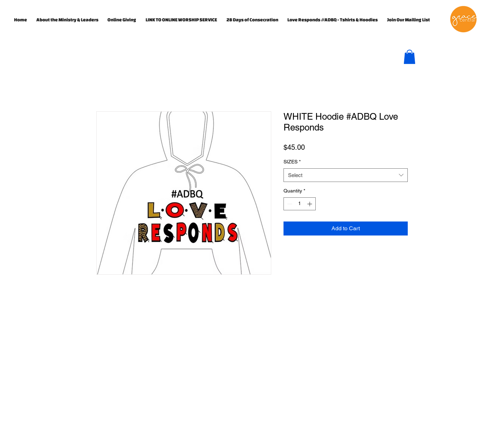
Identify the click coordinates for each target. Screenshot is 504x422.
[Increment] (310, 204)
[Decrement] (289, 204)
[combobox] (346, 175)
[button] (409, 57)
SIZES (292, 162)
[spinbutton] (300, 204)
